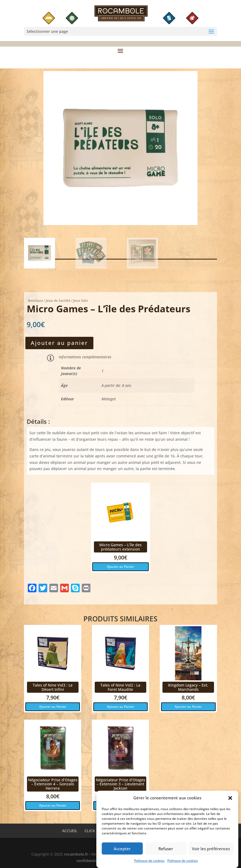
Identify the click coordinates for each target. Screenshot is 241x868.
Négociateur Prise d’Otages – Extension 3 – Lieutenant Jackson (120, 784)
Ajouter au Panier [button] (120, 567)
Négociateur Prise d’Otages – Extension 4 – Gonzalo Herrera (53, 784)
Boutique (35, 300)
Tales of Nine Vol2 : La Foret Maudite (120, 687)
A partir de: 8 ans (116, 385)
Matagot (109, 399)
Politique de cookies (149, 864)
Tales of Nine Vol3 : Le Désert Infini (53, 687)
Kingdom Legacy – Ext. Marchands (188, 687)
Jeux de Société (58, 300)
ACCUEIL (70, 831)
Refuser (166, 852)
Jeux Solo (80, 300)
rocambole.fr (76, 854)
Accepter (122, 852)
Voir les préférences (211, 852)
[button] (230, 801)
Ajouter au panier (59, 343)
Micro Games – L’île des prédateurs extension (120, 547)
